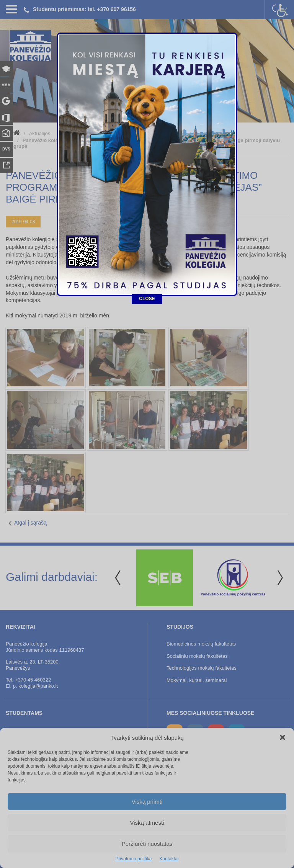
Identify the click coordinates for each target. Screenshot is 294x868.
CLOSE (147, 273)
